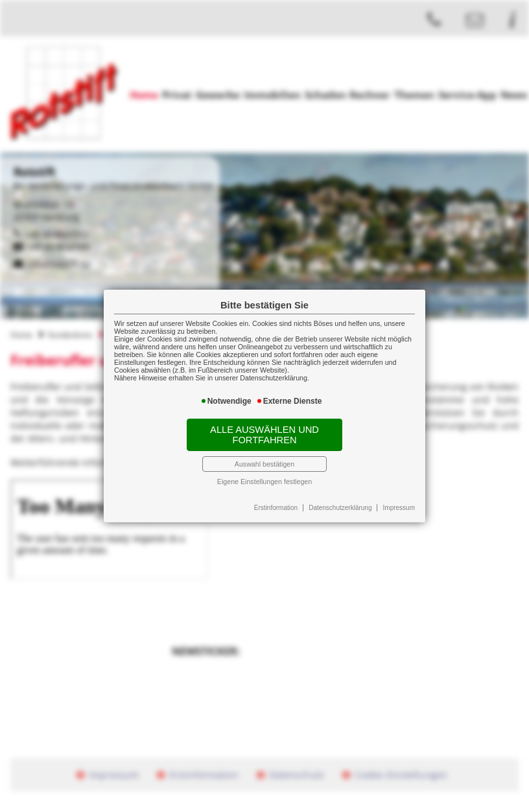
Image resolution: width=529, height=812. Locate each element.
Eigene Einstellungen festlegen (264, 481)
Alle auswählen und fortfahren (264, 435)
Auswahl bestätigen (264, 464)
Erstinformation (276, 508)
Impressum (399, 508)
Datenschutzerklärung (340, 508)
